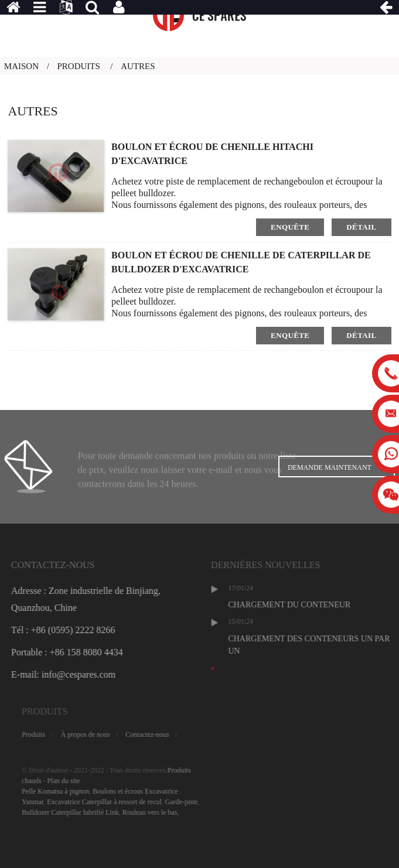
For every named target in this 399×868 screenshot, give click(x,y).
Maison (21, 66)
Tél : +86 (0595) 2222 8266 (86, 630)
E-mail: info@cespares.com (87, 674)
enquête (290, 227)
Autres (138, 66)
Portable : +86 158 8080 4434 (91, 652)
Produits (79, 66)
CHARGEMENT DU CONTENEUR (315, 605)
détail (361, 227)
